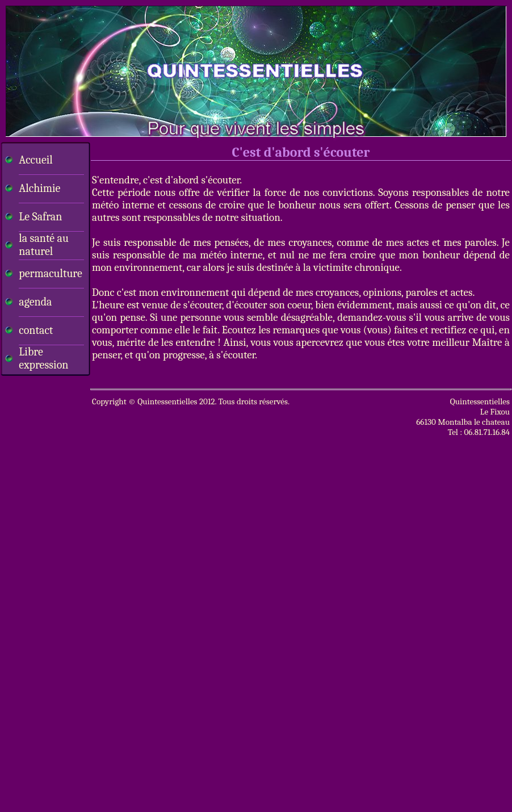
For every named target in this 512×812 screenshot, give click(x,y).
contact (36, 330)
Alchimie (39, 188)
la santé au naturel (43, 245)
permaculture (50, 273)
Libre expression (43, 358)
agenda (35, 302)
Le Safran (40, 217)
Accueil (35, 160)
